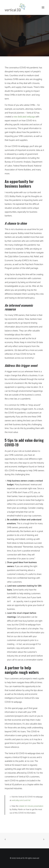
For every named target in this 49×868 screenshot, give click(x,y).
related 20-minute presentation (31, 806)
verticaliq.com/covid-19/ (21, 800)
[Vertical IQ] (15, 7)
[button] (43, 7)
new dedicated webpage (24, 117)
